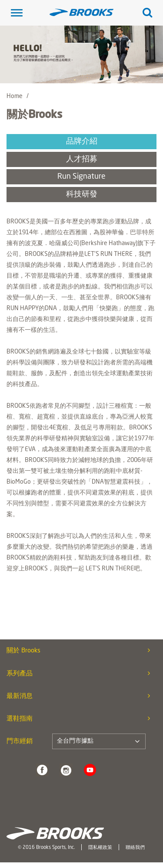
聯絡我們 (135, 848)
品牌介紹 (82, 142)
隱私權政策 (100, 848)
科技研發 (82, 195)
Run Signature (81, 177)
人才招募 (82, 159)
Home (15, 96)
